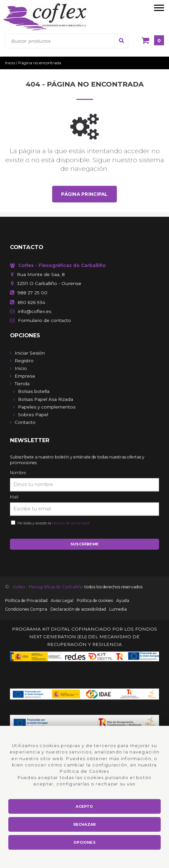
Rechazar (85, 824)
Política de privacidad (71, 523)
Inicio (21, 368)
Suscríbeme (84, 544)
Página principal (84, 194)
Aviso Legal (62, 600)
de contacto (44, 320)
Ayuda (123, 600)
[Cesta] (153, 41)
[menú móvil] (159, 7)
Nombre (18, 473)
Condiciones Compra (26, 609)
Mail (14, 497)
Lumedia (118, 609)
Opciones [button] (84, 842)
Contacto (25, 422)
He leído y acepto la (52, 523)
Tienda (22, 384)
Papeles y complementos (47, 407)
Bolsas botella (34, 391)
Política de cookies (95, 600)
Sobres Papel (33, 415)
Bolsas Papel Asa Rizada (45, 399)
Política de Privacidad (26, 600)
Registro (24, 361)
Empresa (25, 376)
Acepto (84, 806)
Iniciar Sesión (30, 353)
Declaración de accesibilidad (78, 609)
